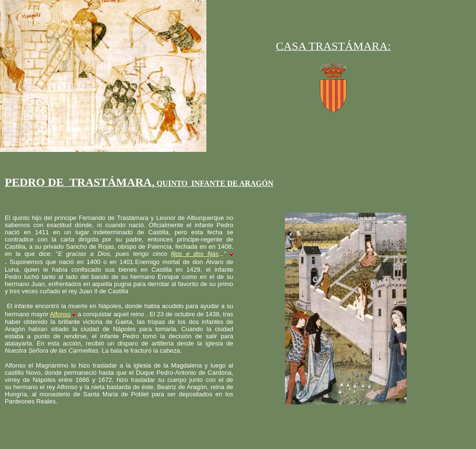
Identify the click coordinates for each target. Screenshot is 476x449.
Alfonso (60, 314)
